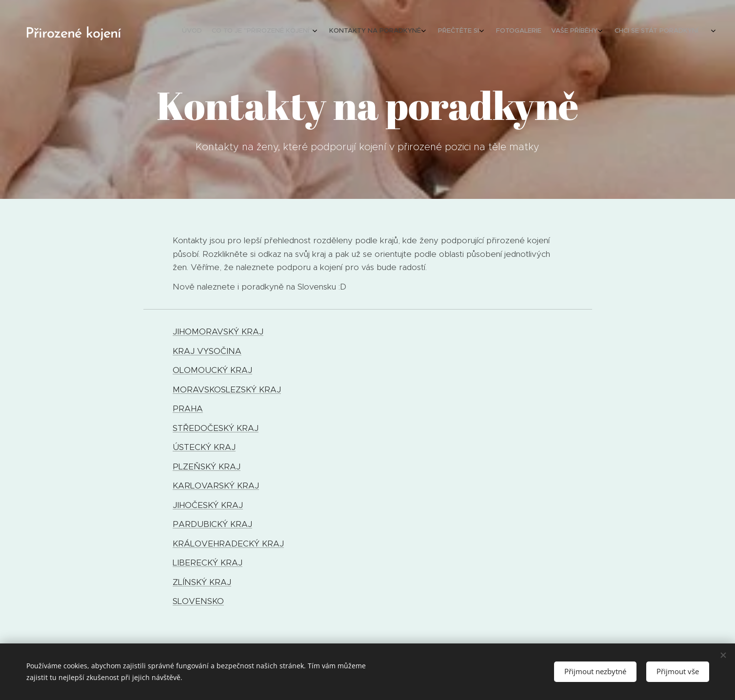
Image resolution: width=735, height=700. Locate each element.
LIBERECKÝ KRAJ (208, 563)
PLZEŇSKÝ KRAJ (207, 467)
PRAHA (188, 408)
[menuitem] (609, 32)
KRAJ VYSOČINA (207, 351)
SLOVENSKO (198, 601)
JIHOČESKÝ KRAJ (208, 505)
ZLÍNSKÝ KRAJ (202, 582)
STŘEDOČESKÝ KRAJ (216, 428)
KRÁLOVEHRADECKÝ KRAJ (228, 544)
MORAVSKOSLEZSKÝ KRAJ (227, 389)
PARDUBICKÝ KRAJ (212, 524)
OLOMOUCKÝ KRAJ (212, 370)
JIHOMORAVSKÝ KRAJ (218, 331)
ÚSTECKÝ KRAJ (204, 447)
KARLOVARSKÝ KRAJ (216, 486)
